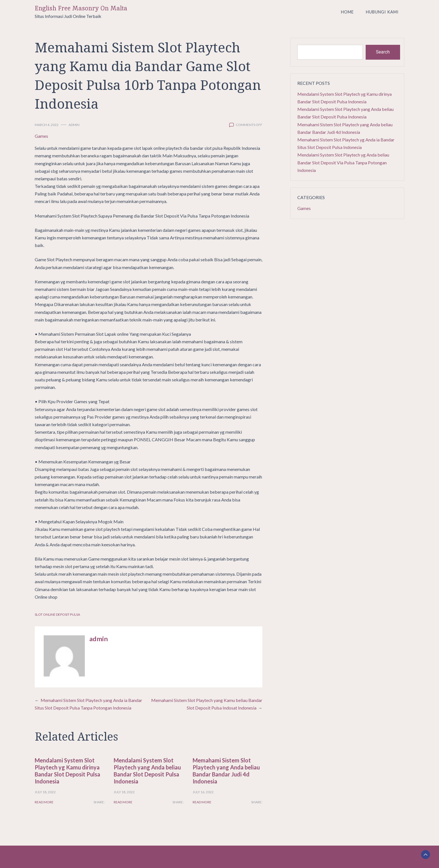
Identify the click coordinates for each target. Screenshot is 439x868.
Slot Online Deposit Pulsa (57, 614)
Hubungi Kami (382, 12)
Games (41, 136)
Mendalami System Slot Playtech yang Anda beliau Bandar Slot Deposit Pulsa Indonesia (147, 771)
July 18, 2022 (45, 792)
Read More (44, 802)
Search (383, 52)
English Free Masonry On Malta (81, 8)
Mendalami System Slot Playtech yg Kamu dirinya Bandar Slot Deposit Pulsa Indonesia (67, 771)
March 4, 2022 (47, 125)
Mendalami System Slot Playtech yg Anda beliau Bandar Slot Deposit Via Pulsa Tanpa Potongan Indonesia (343, 162)
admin (74, 125)
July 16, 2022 (203, 792)
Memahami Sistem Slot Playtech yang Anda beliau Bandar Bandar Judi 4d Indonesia (226, 771)
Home (347, 12)
